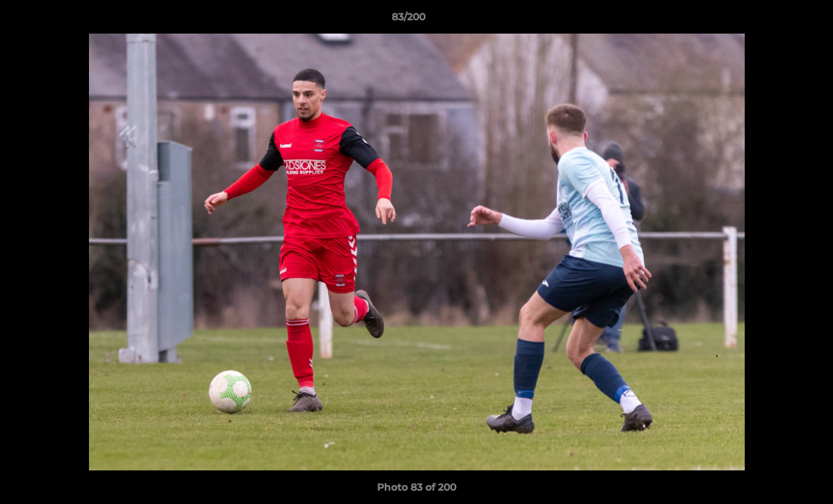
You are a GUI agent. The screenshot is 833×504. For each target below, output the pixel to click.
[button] (774, 20)
